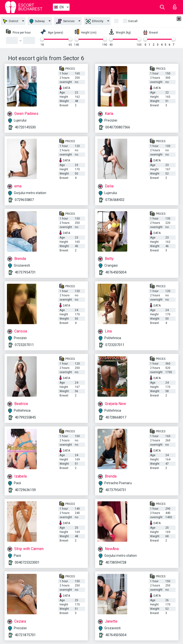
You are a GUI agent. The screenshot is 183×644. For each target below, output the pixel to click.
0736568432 (115, 200)
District (11, 21)
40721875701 (25, 635)
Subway (37, 21)
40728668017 (116, 417)
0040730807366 (118, 127)
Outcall (133, 21)
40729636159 (25, 490)
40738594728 (116, 562)
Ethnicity (95, 21)
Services (65, 21)
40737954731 (25, 272)
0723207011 (24, 345)
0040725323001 (27, 562)
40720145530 (25, 127)
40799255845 (25, 417)
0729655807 (24, 200)
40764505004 (116, 272)
